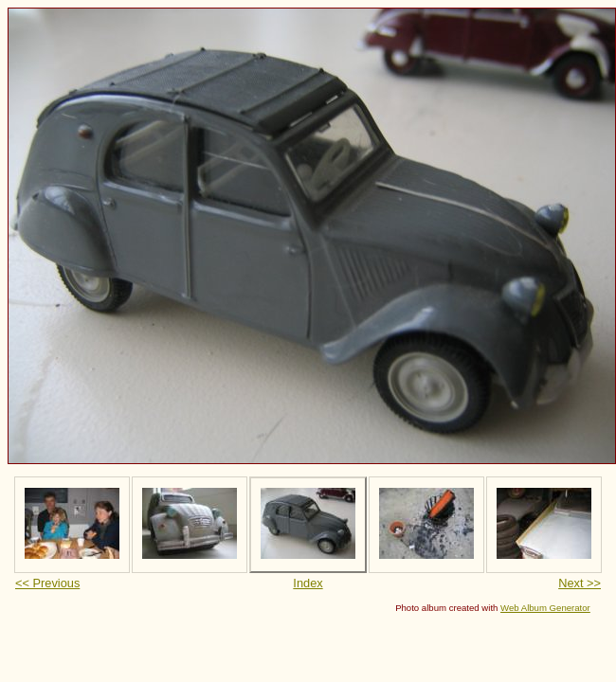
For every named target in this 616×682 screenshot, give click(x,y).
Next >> (580, 583)
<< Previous (47, 583)
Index (308, 583)
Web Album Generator (545, 608)
